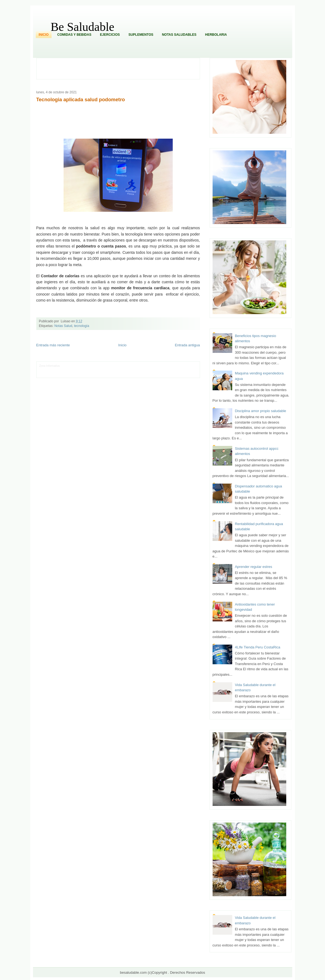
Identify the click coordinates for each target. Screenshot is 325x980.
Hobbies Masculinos (175, 366)
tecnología (81, 326)
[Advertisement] (121, 68)
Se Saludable (115, 374)
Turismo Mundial (96, 374)
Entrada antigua (187, 345)
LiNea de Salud (70, 366)
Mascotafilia (55, 374)
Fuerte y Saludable (102, 370)
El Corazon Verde (151, 374)
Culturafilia (169, 374)
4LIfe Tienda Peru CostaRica (258, 647)
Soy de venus (82, 370)
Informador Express (92, 366)
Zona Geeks (154, 366)
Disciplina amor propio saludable (261, 411)
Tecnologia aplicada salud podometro (81, 100)
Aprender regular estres (254, 567)
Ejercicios (110, 35)
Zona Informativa (50, 366)
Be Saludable (83, 27)
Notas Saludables (179, 35)
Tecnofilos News (49, 370)
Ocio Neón (66, 370)
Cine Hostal (137, 370)
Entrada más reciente (53, 345)
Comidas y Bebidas (74, 35)
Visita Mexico (132, 374)
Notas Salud (63, 326)
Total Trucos (122, 370)
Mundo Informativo (74, 374)
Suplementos (141, 35)
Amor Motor (183, 374)
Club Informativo (114, 366)
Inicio (44, 35)
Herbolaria (216, 35)
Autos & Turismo (175, 370)
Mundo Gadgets (154, 370)
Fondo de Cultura (135, 366)
